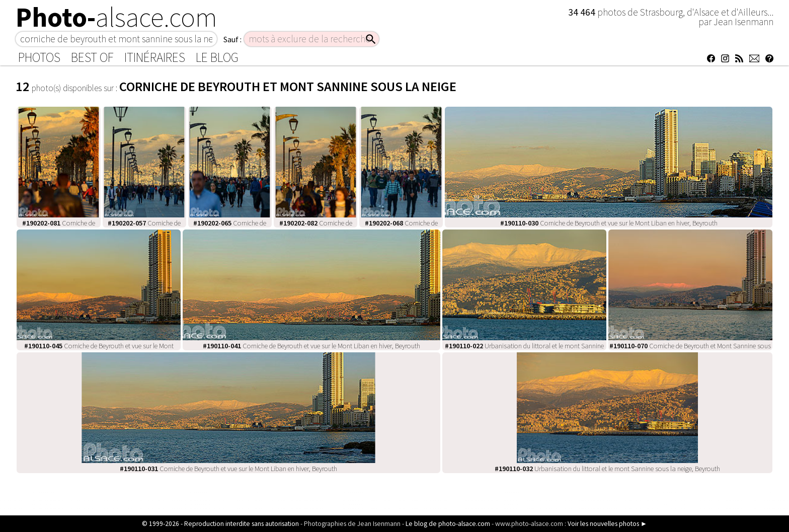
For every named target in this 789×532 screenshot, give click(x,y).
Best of (92, 57)
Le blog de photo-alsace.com (448, 524)
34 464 (583, 12)
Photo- (116, 17)
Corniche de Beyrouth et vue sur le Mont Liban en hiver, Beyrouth (609, 223)
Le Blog (217, 57)
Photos (39, 57)
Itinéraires (155, 57)
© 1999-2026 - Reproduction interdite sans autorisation (220, 524)
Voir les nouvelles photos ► (607, 524)
